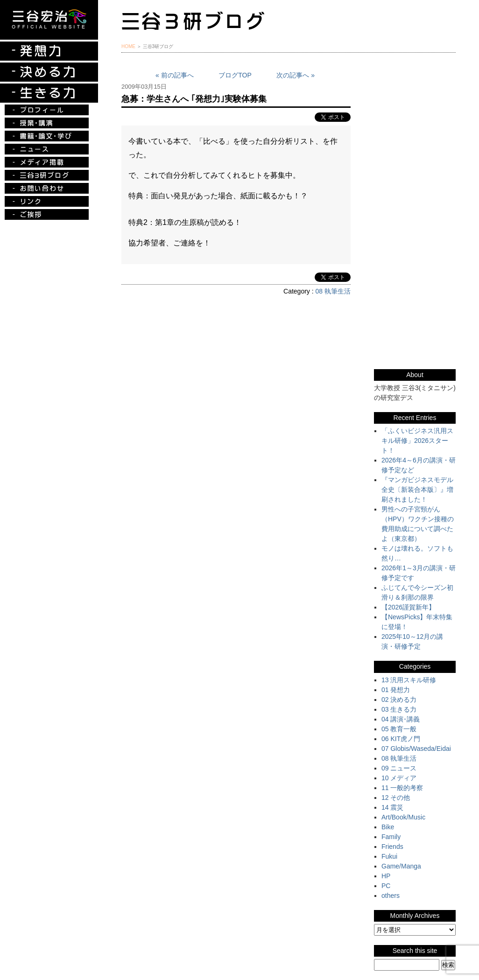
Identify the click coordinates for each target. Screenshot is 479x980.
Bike (388, 827)
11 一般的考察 (402, 788)
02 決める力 (399, 700)
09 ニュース (399, 768)
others (391, 896)
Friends (392, 847)
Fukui (389, 856)
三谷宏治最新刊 (415, 95)
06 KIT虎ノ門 (401, 739)
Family (391, 837)
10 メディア (399, 778)
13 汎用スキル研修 (409, 680)
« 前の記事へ (175, 75)
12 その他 (396, 798)
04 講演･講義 (401, 719)
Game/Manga (401, 866)
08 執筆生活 (333, 291)
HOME (128, 46)
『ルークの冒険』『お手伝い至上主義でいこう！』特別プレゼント (415, 142)
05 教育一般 (399, 729)
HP (386, 876)
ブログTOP (235, 75)
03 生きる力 (399, 709)
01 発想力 (396, 690)
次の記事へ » (296, 75)
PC (386, 886)
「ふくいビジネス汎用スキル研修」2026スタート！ (417, 441)
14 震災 (392, 807)
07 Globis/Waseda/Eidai (416, 749)
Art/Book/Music (403, 817)
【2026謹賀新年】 (408, 607)
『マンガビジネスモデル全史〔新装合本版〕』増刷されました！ (417, 490)
